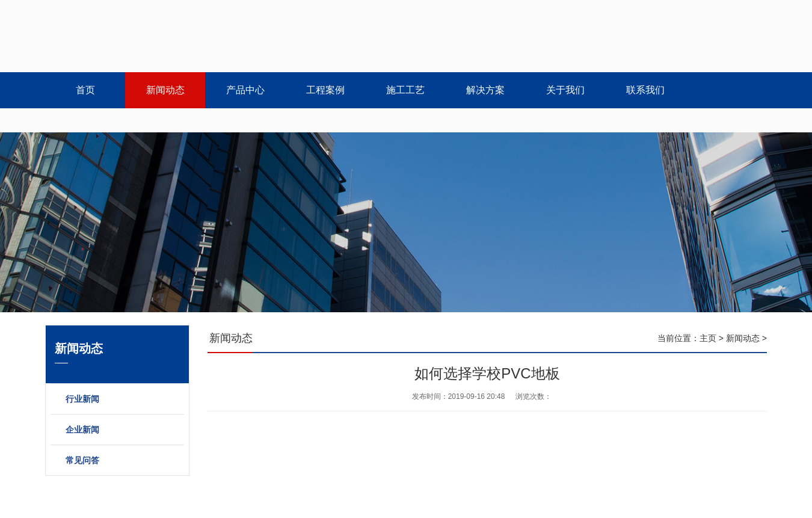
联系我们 (645, 90)
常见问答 (82, 460)
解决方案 (485, 90)
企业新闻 (82, 430)
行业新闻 (82, 399)
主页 (708, 338)
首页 (85, 90)
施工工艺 (405, 90)
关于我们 (565, 90)
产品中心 (245, 90)
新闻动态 (165, 90)
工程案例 (325, 90)
